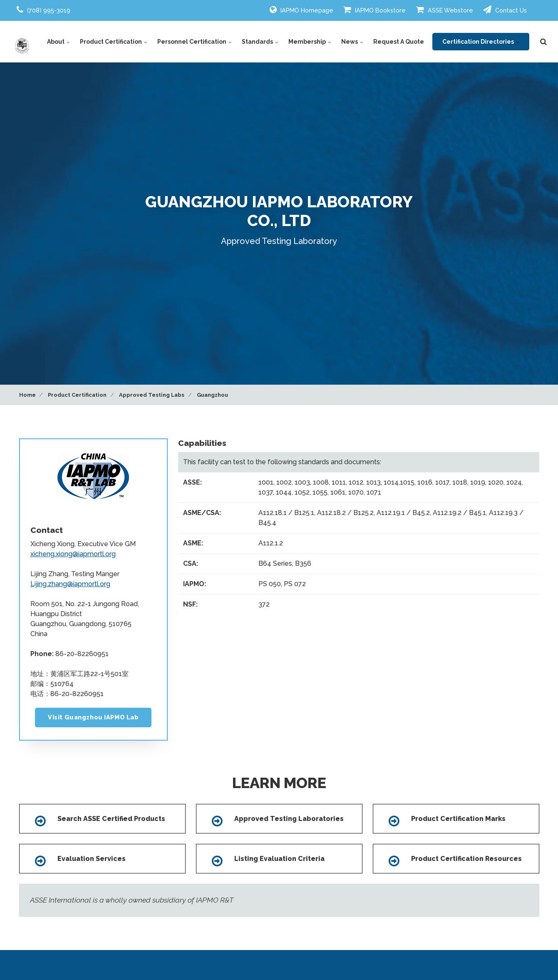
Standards (260, 42)
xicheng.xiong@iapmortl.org (73, 554)
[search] (543, 42)
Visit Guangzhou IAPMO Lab (93, 717)
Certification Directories (481, 42)
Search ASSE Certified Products (111, 819)
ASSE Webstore (445, 10)
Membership (310, 42)
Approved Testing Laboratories (289, 819)
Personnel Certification (195, 42)
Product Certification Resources (466, 859)
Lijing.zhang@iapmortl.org (70, 584)
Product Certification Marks (458, 819)
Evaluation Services (92, 859)
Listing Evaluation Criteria (279, 859)
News (352, 42)
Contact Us (505, 10)
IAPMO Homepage (301, 10)
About (58, 42)
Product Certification (114, 42)
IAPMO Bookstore (374, 10)
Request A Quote (399, 42)
